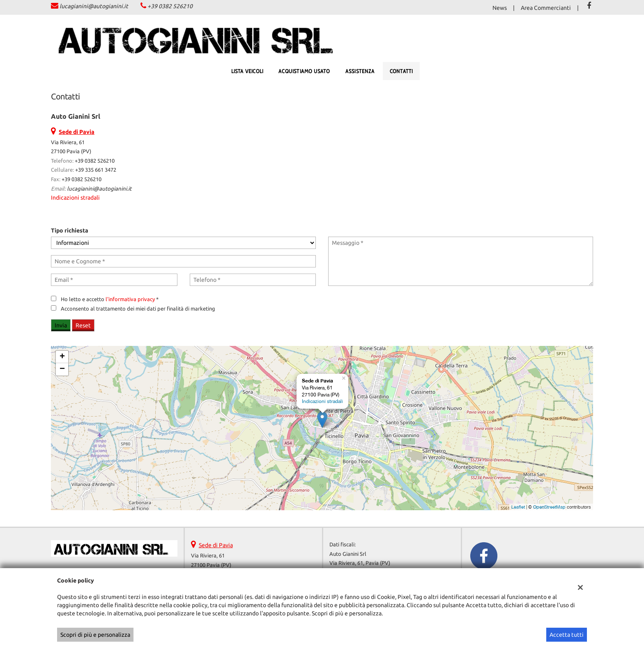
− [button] (62, 369)
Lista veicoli (247, 71)
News (500, 8)
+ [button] (62, 357)
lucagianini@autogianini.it (94, 6)
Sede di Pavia (216, 545)
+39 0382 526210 (170, 6)
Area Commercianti (546, 8)
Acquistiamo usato (304, 71)
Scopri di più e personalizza (95, 635)
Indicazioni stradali (75, 198)
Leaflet (518, 507)
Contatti (401, 71)
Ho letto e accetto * (110, 299)
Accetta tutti (567, 635)
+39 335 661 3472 (96, 170)
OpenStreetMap (549, 507)
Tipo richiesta (70, 230)
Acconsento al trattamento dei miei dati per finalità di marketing (138, 309)
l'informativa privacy (130, 299)
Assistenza (360, 71)
